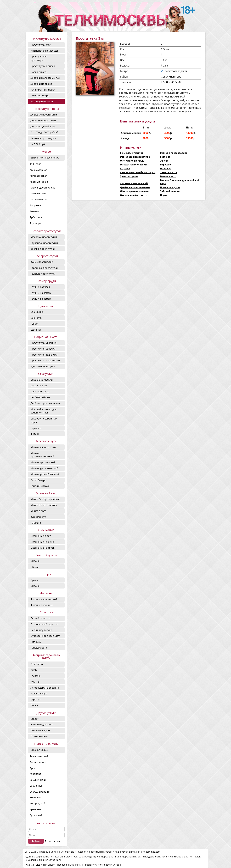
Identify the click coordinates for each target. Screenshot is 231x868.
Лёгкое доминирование (45, 688)
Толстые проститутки (43, 274)
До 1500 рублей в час (43, 126)
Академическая (39, 182)
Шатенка (36, 330)
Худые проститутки (42, 262)
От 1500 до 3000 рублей (45, 132)
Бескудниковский (40, 792)
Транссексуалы (39, 736)
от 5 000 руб (38, 144)
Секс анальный (40, 385)
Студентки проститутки (44, 243)
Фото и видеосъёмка (43, 724)
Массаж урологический (44, 468)
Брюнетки (37, 318)
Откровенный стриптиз (45, 624)
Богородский (37, 803)
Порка (34, 705)
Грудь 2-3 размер (41, 293)
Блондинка (37, 312)
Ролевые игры (39, 693)
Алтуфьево (36, 205)
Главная (29, 865)
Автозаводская (39, 176)
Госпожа (36, 676)
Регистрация (52, 841)
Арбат (33, 768)
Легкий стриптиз (40, 618)
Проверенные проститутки (39, 58)
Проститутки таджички (44, 355)
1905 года (36, 164)
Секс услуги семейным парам (44, 420)
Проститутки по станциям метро (101, 865)
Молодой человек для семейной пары (44, 411)
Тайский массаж (40, 486)
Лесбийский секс (41, 397)
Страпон (36, 699)
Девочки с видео (45, 865)
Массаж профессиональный (42, 455)
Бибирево (36, 797)
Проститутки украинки (44, 343)
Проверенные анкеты (69, 865)
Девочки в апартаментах (45, 78)
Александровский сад (42, 188)
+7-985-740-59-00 (171, 82)
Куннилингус (38, 517)
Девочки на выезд (41, 84)
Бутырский (36, 815)
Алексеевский (38, 762)
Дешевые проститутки (44, 115)
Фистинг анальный (42, 605)
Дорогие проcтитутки (43, 120)
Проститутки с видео (43, 66)
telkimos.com (153, 852)
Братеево (35, 809)
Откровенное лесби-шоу (45, 636)
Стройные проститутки (44, 268)
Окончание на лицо (42, 542)
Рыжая (34, 324)
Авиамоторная (38, 170)
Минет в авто (38, 511)
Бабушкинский (39, 780)
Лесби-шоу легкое (41, 630)
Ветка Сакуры (39, 480)
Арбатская (36, 217)
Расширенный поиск (43, 90)
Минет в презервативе (44, 505)
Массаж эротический (43, 462)
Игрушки (36, 428)
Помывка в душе (40, 730)
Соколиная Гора (171, 77)
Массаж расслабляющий (45, 474)
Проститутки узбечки (43, 349)
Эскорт (35, 719)
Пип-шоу (36, 642)
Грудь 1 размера (40, 287)
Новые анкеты (39, 72)
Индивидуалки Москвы (44, 51)
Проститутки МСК (41, 45)
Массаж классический (44, 447)
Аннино (34, 211)
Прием (35, 567)
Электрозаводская (176, 71)
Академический (39, 756)
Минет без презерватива (45, 499)
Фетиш (35, 434)
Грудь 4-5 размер (41, 299)
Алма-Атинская (39, 199)
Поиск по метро (40, 95)
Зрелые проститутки (43, 249)
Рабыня (35, 682)
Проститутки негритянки (45, 360)
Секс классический (42, 380)
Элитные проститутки (43, 138)
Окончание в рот (41, 536)
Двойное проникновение (46, 403)
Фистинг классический (44, 599)
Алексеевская (38, 193)
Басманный (37, 786)
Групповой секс (40, 391)
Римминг (36, 523)
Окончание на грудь (43, 548)
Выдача (35, 561)
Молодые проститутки (44, 237)
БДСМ (34, 670)
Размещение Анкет (42, 101)
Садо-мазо (37, 664)
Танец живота (39, 648)
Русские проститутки (43, 366)
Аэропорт (35, 223)
